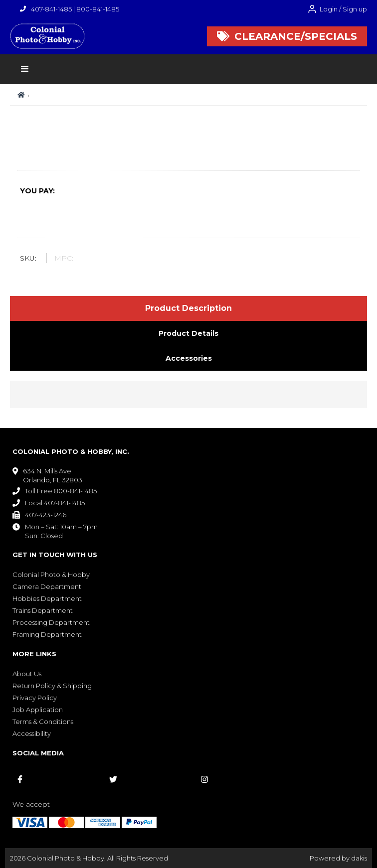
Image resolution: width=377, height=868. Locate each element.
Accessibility (32, 733)
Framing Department (47, 634)
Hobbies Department (47, 598)
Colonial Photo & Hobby (51, 575)
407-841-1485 (51, 9)
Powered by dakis (338, 858)
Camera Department (47, 586)
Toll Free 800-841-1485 (61, 491)
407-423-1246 (46, 515)
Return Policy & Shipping (52, 686)
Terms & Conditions (43, 722)
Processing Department (51, 622)
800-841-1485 (98, 9)
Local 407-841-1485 (55, 503)
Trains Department (43, 610)
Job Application (38, 710)
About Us (27, 674)
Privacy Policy (35, 698)
